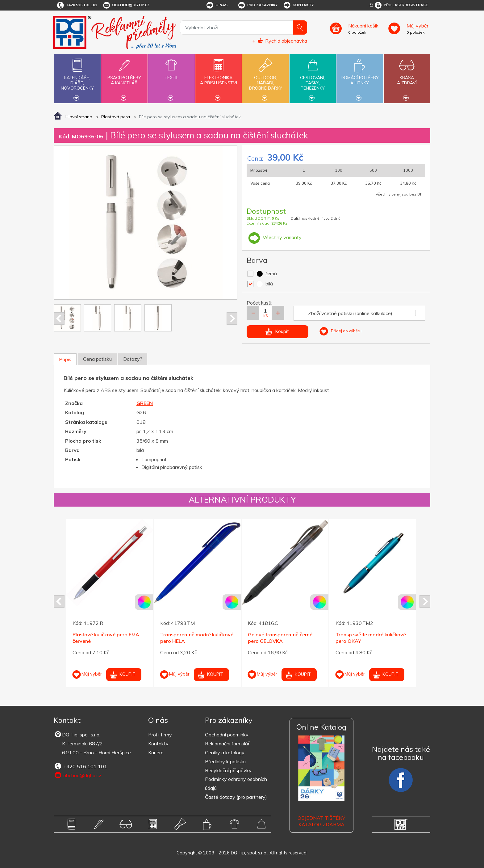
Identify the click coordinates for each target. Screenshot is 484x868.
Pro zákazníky (258, 5)
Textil (171, 74)
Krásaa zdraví (407, 77)
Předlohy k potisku (225, 761)
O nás (217, 5)
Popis (65, 359)
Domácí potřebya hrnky (360, 77)
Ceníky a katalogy (225, 752)
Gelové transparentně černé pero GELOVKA (280, 638)
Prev (59, 318)
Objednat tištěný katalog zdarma (321, 821)
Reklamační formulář (227, 744)
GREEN (145, 403)
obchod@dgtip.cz (126, 5)
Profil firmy (160, 735)
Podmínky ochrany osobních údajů (236, 784)
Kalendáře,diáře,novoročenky (77, 78)
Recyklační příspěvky (228, 770)
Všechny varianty (274, 237)
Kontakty (298, 5)
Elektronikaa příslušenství (219, 77)
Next (232, 318)
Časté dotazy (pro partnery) (236, 797)
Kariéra (156, 752)
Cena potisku (97, 359)
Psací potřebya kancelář (124, 77)
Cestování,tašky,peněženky (313, 78)
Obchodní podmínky (227, 735)
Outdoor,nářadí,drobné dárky (265, 78)
